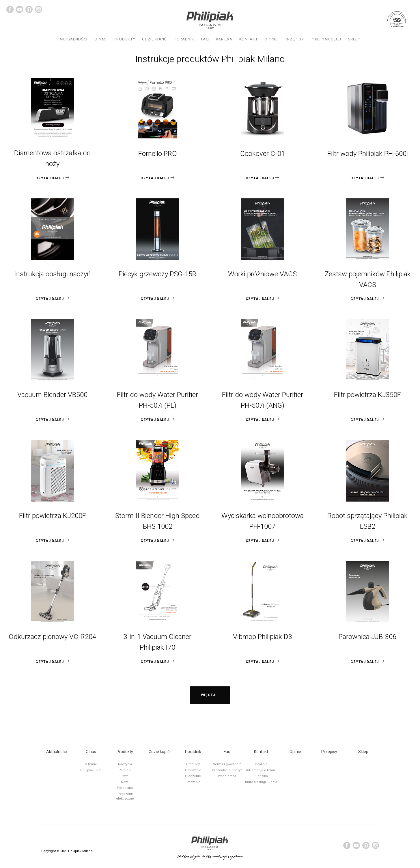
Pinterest (29, 9)
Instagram (39, 9)
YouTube (19, 9)
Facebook (10, 9)
